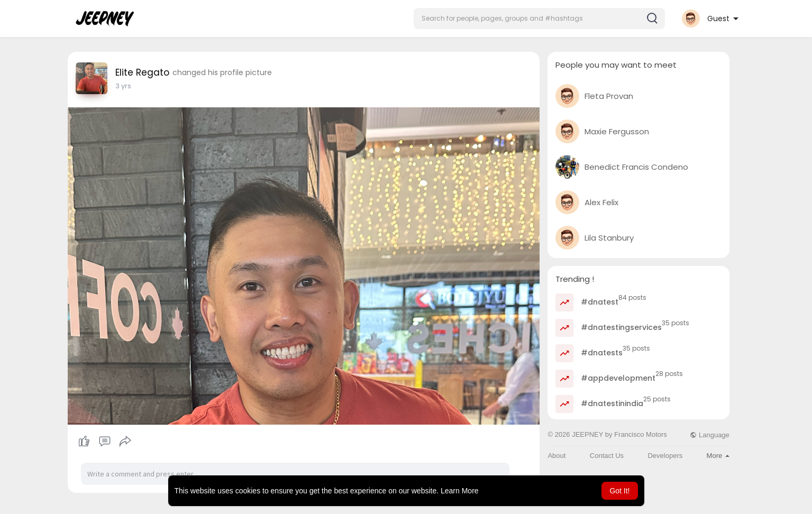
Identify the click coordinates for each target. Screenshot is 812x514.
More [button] (718, 456)
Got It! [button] (619, 491)
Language (709, 435)
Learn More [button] (460, 491)
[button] (539, 19)
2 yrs (123, 86)
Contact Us (607, 456)
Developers (665, 456)
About (556, 456)
